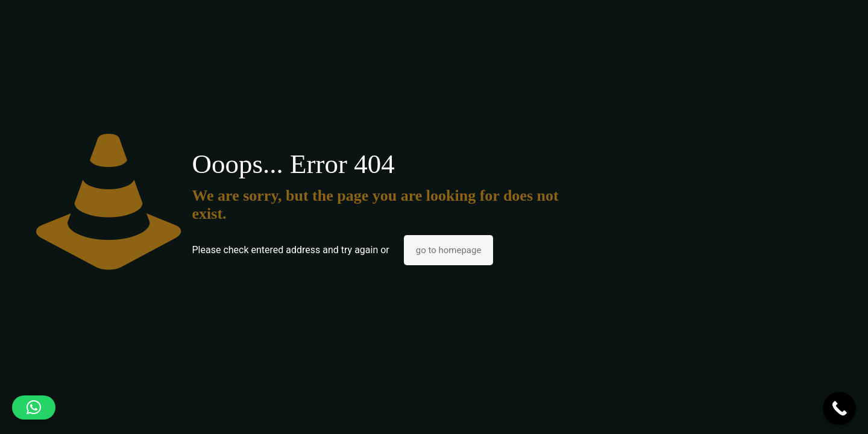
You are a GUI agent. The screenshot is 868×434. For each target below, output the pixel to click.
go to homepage (449, 250)
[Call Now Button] (839, 408)
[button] (34, 407)
